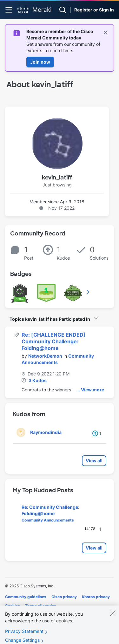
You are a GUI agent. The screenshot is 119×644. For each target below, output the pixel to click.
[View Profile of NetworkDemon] (45, 356)
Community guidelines (26, 597)
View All (89, 292)
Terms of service (41, 606)
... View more (90, 390)
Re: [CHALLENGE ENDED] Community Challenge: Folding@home (54, 341)
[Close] (113, 617)
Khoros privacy (96, 597)
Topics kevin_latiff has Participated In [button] (50, 319)
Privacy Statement (24, 635)
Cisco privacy (64, 597)
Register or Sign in (94, 10)
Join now (40, 62)
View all (94, 461)
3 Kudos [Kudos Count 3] (38, 380)
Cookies (13, 606)
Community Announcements (48, 520)
